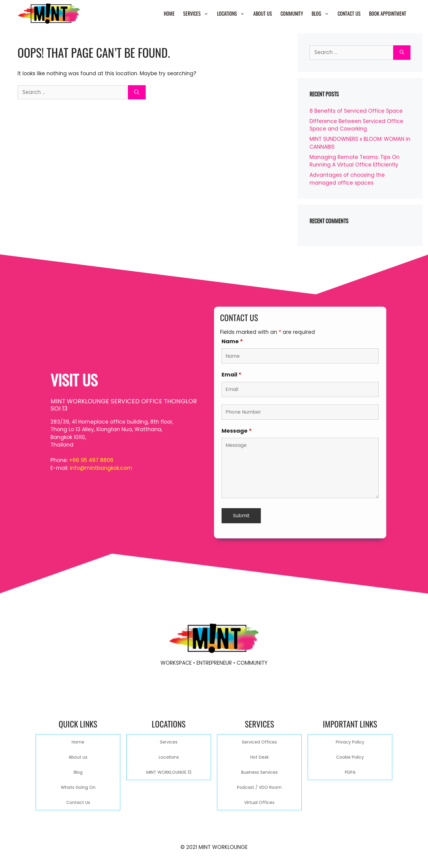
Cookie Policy (350, 757)
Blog (323, 14)
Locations (233, 14)
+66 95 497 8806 (91, 460)
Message (237, 431)
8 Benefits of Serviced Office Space (356, 111)
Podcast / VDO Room (259, 787)
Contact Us (349, 14)
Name (232, 341)
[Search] (137, 92)
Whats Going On (78, 787)
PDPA (350, 772)
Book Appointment (388, 14)
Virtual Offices (259, 802)
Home (169, 14)
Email (232, 374)
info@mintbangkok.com (101, 468)
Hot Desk (259, 757)
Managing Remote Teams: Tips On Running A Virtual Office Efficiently (355, 161)
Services (198, 14)
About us (263, 14)
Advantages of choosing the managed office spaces (347, 179)
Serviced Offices (259, 742)
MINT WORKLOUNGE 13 (169, 772)
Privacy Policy (350, 742)
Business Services (259, 772)
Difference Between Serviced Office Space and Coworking (356, 125)
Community (292, 14)
